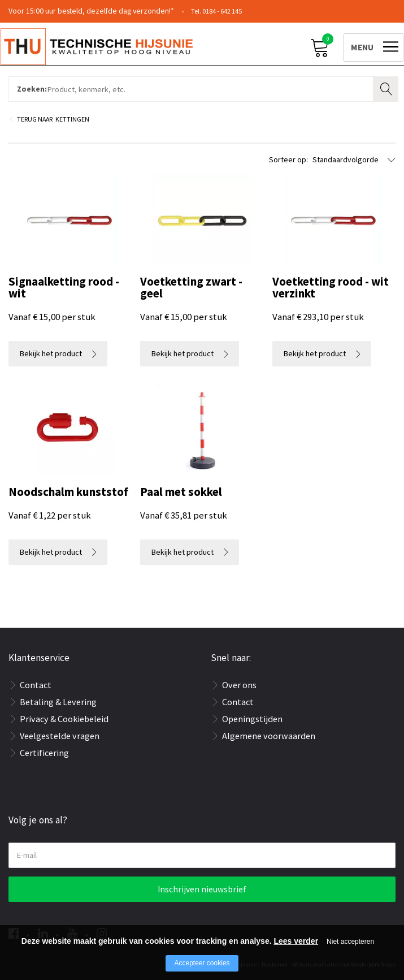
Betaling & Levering (58, 702)
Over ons (239, 685)
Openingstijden (252, 719)
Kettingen (72, 119)
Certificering (44, 753)
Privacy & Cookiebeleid (64, 719)
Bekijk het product (51, 353)
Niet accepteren (350, 942)
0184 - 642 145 (222, 11)
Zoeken (387, 88)
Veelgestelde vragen (60, 736)
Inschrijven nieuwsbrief (202, 889)
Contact (36, 685)
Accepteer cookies (202, 963)
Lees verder (296, 941)
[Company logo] (105, 46)
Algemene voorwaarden (269, 736)
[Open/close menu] (366, 46)
